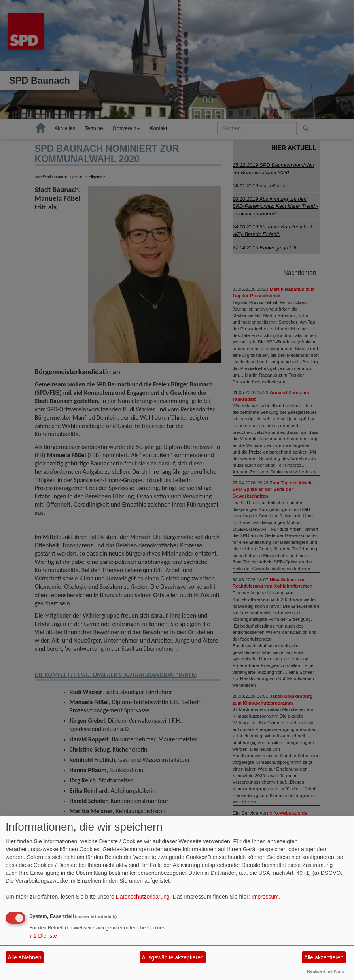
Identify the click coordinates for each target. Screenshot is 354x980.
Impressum (265, 897)
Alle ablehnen (25, 957)
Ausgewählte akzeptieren (172, 957)
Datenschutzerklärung (143, 897)
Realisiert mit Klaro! (326, 971)
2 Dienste (43, 936)
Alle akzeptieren (324, 957)
